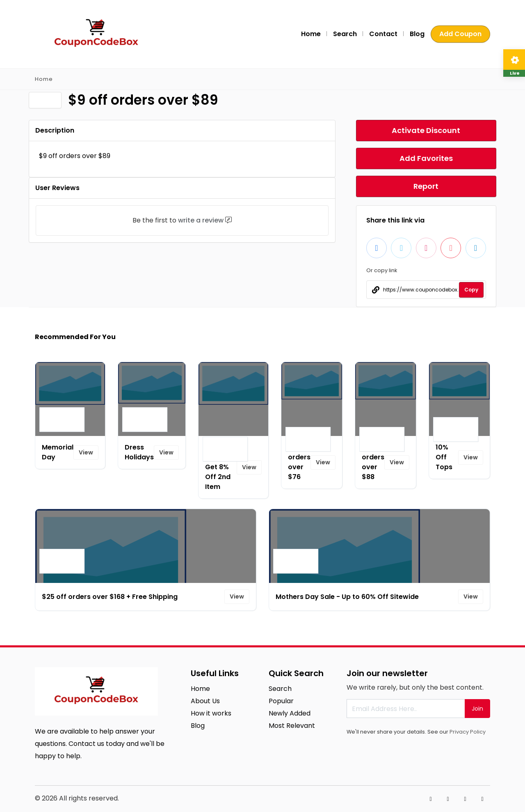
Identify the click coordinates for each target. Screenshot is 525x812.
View (86, 452)
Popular (281, 701)
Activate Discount (426, 130)
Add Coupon (460, 34)
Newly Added (290, 713)
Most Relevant (292, 726)
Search (345, 34)
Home (311, 34)
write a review (201, 220)
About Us (205, 701)
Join (477, 709)
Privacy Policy (468, 732)
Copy (471, 290)
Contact (383, 34)
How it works (211, 713)
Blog (417, 34)
